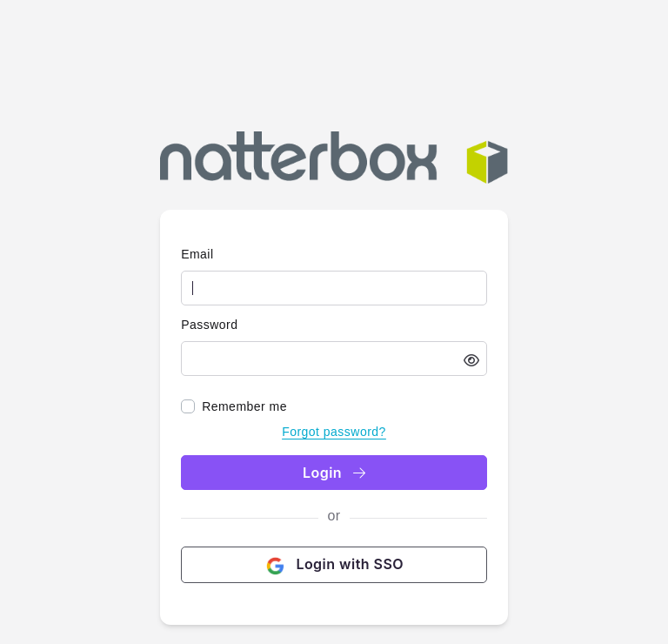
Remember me (244, 406)
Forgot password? (334, 432)
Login (334, 473)
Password (209, 325)
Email (197, 254)
